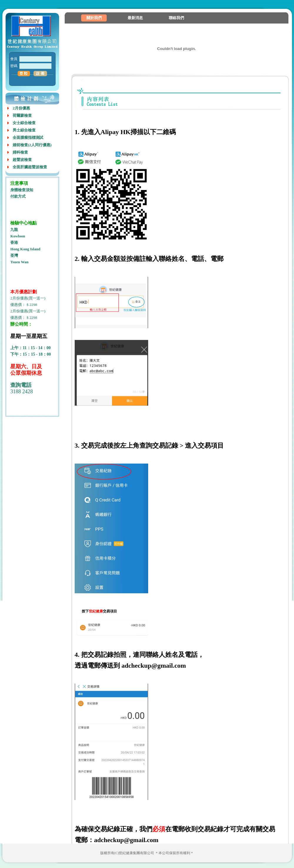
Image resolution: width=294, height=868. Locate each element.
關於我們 (94, 18)
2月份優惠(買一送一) (28, 298)
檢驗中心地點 (24, 223)
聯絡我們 (176, 18)
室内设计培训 (21, 411)
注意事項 (19, 183)
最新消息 (135, 18)
